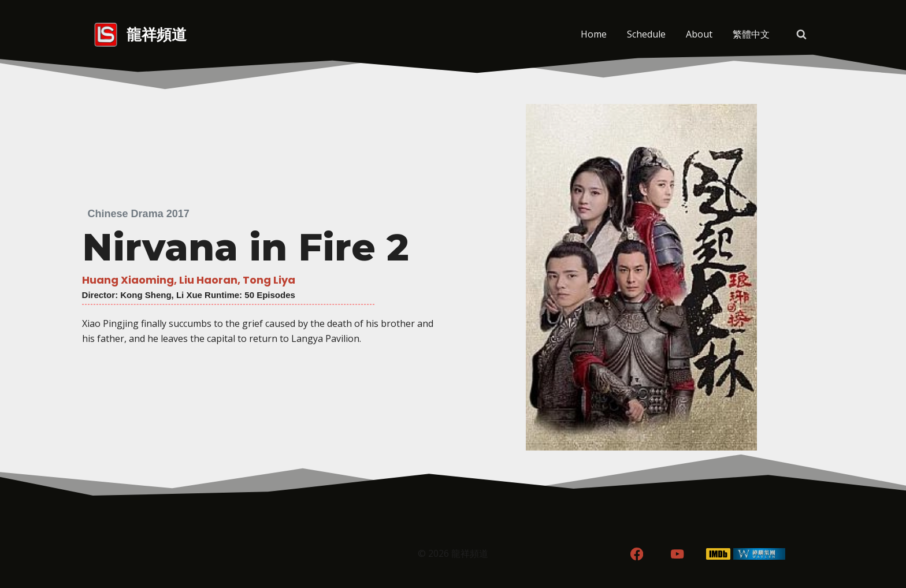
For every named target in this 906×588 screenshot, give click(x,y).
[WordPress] (760, 554)
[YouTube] (677, 554)
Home (594, 34)
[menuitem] (751, 35)
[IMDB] (719, 554)
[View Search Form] (801, 35)
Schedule (646, 34)
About (699, 34)
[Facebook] (636, 554)
